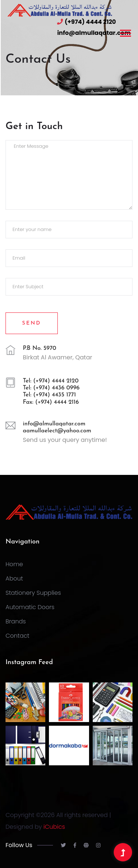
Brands (16, 621)
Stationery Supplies (33, 593)
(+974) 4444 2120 (90, 22)
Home (14, 564)
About (14, 578)
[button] (125, 32)
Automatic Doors (30, 607)
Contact (17, 636)
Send (32, 323)
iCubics (54, 827)
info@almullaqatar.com (94, 33)
